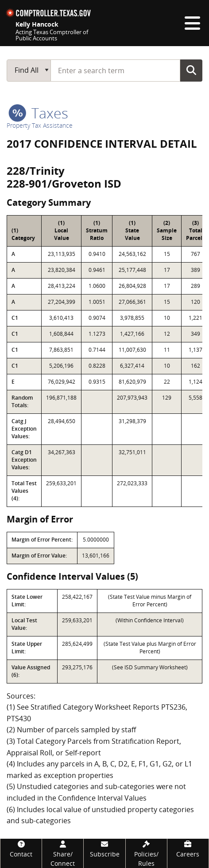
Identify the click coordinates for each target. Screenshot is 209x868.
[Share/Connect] (63, 853)
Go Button (191, 70)
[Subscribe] (104, 849)
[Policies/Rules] (146, 853)
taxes (38, 113)
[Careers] (188, 849)
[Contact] (21, 849)
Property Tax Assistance (40, 125)
